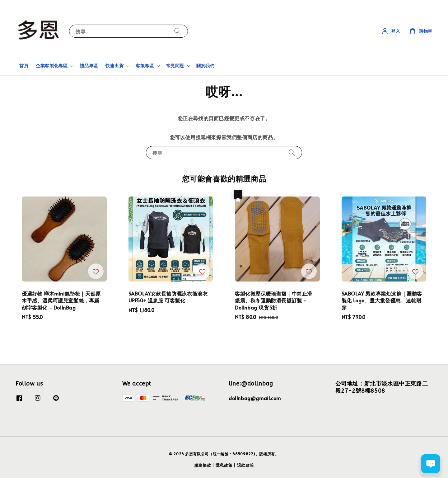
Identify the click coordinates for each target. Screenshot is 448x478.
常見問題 (175, 66)
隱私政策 (224, 465)
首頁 (24, 66)
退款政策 (246, 465)
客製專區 (145, 66)
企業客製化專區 (52, 66)
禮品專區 (89, 66)
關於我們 (205, 66)
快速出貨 (114, 66)
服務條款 (203, 465)
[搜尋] (178, 31)
